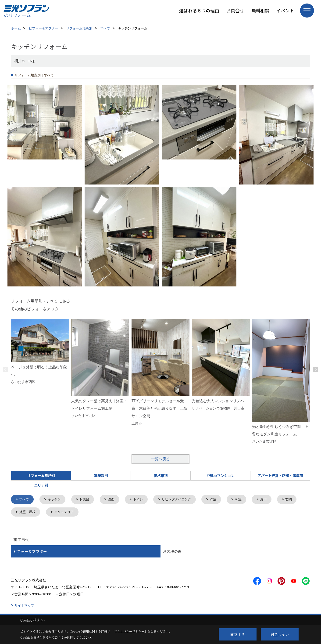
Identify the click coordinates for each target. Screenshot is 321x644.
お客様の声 (172, 552)
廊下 (272, 500)
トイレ (142, 500)
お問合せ (235, 10)
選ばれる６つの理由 (199, 10)
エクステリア (92, 513)
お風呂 (87, 500)
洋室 (221, 500)
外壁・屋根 (54, 513)
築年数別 (101, 476)
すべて (25, 500)
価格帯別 (161, 476)
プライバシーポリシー (129, 631)
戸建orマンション (221, 476)
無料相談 (260, 10)
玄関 (23, 513)
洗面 (115, 500)
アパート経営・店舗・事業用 (280, 476)
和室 (246, 500)
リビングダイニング (182, 500)
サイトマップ (24, 606)
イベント (285, 10)
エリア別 (41, 485)
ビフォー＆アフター (30, 552)
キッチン (56, 500)
